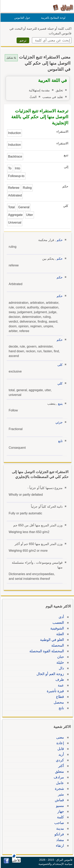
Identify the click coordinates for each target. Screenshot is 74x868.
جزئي (58, 422)
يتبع (60, 404)
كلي (59, 383)
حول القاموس (22, 18)
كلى (59, 365)
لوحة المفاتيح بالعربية (53, 18)
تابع (60, 441)
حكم (59, 240)
